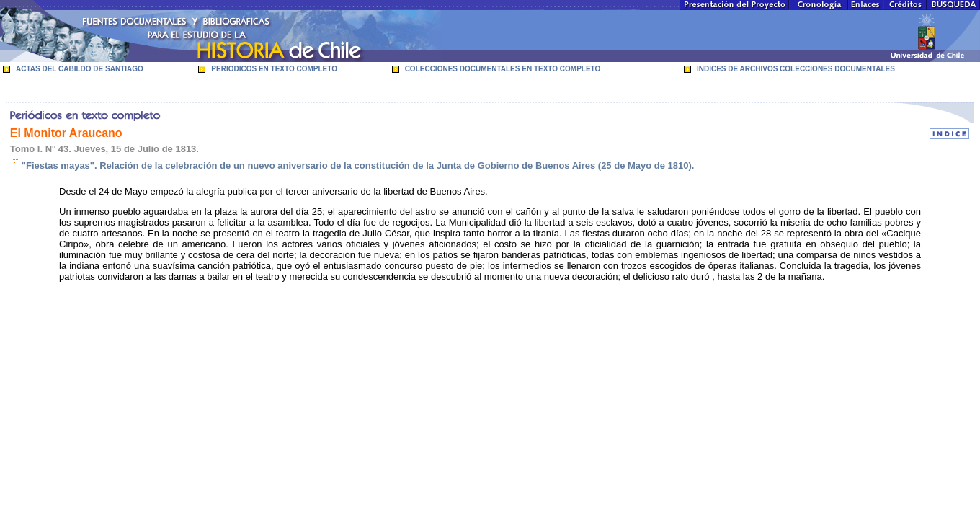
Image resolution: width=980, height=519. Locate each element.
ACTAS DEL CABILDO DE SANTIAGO (80, 69)
